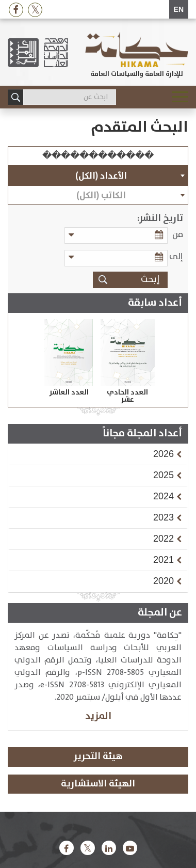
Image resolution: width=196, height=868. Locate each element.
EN (179, 9)
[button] (164, 454)
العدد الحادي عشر (127, 396)
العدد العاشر (69, 392)
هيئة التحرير (98, 756)
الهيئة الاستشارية (98, 784)
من (178, 235)
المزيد (98, 716)
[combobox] (98, 176)
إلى (176, 257)
